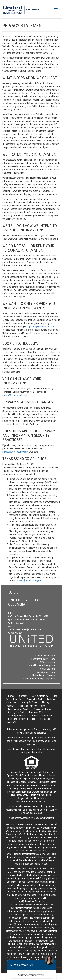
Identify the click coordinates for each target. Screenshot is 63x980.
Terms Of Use (40, 802)
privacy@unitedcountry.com (42, 327)
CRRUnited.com (47, 662)
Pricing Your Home (42, 709)
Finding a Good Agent (18, 709)
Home (11, 696)
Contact (23, 696)
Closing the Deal (34, 699)
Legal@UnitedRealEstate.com (31, 901)
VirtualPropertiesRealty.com (42, 665)
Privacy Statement (25, 802)
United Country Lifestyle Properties (39, 679)
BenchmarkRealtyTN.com (43, 659)
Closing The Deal (16, 712)
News (17, 699)
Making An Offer (29, 702)
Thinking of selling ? (17, 716)
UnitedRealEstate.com (44, 656)
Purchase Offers (37, 712)
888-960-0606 (36, 813)
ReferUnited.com (47, 669)
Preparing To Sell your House (22, 719)
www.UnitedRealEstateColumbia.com (27, 620)
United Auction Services (44, 675)
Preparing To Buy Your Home (32, 706)
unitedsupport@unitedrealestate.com (24, 854)
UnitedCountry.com (46, 672)
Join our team (40, 696)
